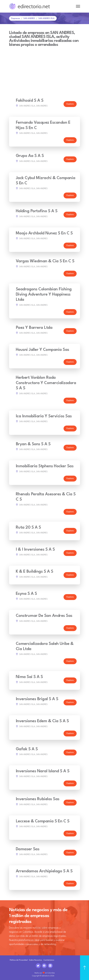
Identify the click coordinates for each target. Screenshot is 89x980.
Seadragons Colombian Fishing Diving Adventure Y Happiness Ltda (44, 295)
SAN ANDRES (29, 19)
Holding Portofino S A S (37, 211)
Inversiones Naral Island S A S (43, 771)
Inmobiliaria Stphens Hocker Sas (45, 466)
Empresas (16, 19)
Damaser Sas (28, 849)
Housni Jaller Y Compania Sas (43, 350)
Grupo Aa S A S (30, 156)
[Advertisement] (44, 67)
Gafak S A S (27, 749)
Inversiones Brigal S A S (37, 699)
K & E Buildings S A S (35, 572)
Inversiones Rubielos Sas (38, 799)
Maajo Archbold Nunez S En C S (44, 233)
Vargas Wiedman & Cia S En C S (45, 261)
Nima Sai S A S (29, 677)
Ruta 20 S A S (28, 528)
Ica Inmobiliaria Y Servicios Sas (44, 416)
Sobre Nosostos (35, 960)
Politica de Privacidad (19, 960)
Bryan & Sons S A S (33, 444)
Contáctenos (49, 960)
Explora (70, 104)
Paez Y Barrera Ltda (34, 328)
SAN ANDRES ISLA (46, 19)
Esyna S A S (26, 594)
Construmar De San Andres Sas (44, 616)
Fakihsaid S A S (30, 101)
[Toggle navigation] (78, 6)
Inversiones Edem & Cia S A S (42, 721)
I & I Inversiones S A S (35, 550)
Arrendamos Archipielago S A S (44, 871)
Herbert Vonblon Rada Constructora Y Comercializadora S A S (46, 383)
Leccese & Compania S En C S (43, 821)
